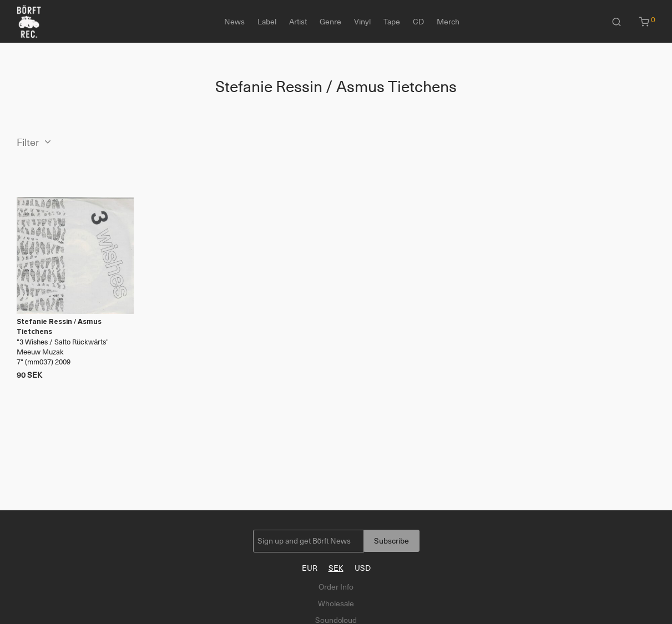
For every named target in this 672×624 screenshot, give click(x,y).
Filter (28, 143)
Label (267, 22)
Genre (330, 22)
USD (363, 568)
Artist (298, 22)
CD (418, 22)
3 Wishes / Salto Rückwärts (63, 342)
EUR (310, 568)
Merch (448, 22)
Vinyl (362, 22)
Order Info (336, 587)
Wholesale (336, 603)
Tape (392, 22)
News (234, 22)
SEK (336, 568)
